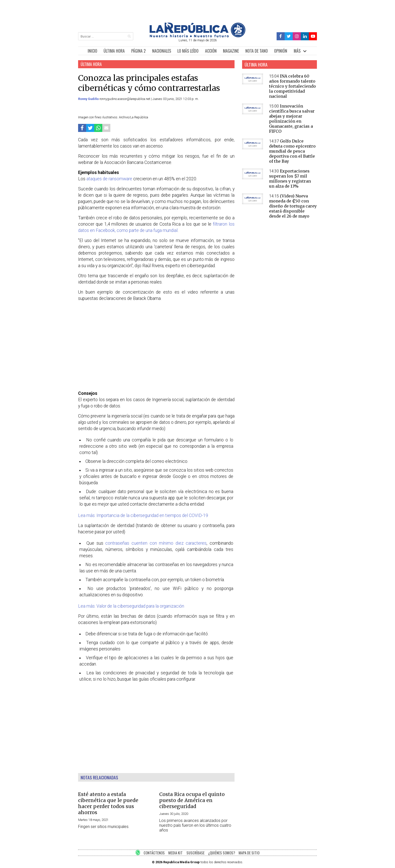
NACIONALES (162, 51)
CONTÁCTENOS (154, 853)
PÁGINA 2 (138, 51)
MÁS (297, 51)
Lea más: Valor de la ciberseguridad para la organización (131, 606)
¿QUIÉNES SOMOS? (222, 853)
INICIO (92, 51)
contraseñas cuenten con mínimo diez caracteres (156, 543)
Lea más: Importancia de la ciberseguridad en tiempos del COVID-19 (143, 515)
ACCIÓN (211, 51)
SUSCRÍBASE (195, 853)
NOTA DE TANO (257, 51)
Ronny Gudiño (89, 99)
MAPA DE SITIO (249, 853)
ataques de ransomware (109, 179)
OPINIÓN (281, 51)
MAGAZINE (231, 51)
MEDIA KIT (175, 853)
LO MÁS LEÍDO (188, 51)
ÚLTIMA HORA (114, 51)
